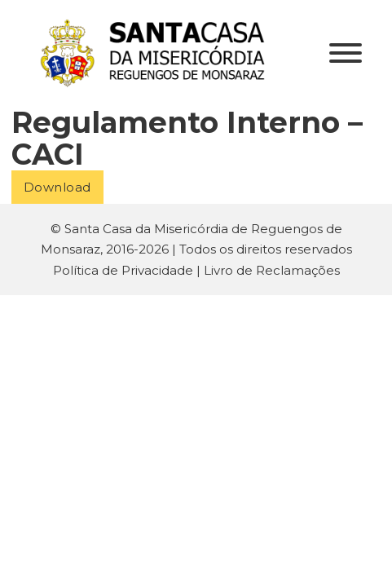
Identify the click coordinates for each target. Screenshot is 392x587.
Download (57, 187)
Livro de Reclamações (272, 270)
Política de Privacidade (123, 270)
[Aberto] (346, 53)
